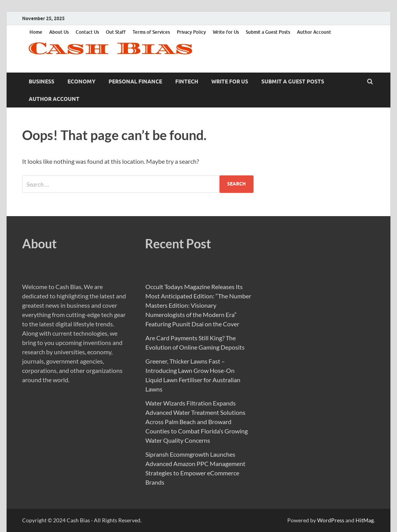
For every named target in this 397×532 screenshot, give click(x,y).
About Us (59, 32)
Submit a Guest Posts (268, 32)
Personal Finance (135, 81)
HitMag (365, 520)
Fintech (187, 81)
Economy (81, 81)
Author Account (314, 32)
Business (41, 81)
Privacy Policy (191, 32)
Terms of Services (151, 32)
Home (36, 32)
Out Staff (116, 32)
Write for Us (226, 32)
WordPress (331, 520)
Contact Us (87, 32)
